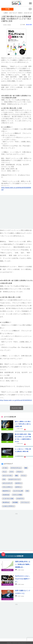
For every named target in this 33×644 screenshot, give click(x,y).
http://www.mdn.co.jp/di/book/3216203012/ (16, 400)
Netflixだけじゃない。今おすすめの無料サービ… (23, 579)
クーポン (5, 468)
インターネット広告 (8, 499)
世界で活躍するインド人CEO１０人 (23, 592)
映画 (26, 468)
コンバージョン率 (18, 491)
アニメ (5, 472)
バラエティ (20, 472)
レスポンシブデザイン (9, 506)
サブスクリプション (16, 468)
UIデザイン (18, 487)
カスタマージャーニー (14, 479)
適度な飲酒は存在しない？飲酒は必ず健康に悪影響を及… (23, 564)
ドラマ (11, 472)
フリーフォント (25, 502)
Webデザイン (6, 491)
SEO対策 (15, 502)
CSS (27, 491)
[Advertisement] (16, 213)
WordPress (6, 502)
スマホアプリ (20, 499)
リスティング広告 (17, 495)
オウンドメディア (7, 483)
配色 (17, 476)
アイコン (24, 476)
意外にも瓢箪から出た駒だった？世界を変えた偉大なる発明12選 (23, 424)
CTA (4, 479)
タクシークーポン (7, 476)
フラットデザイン (7, 487)
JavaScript (6, 495)
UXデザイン (19, 483)
